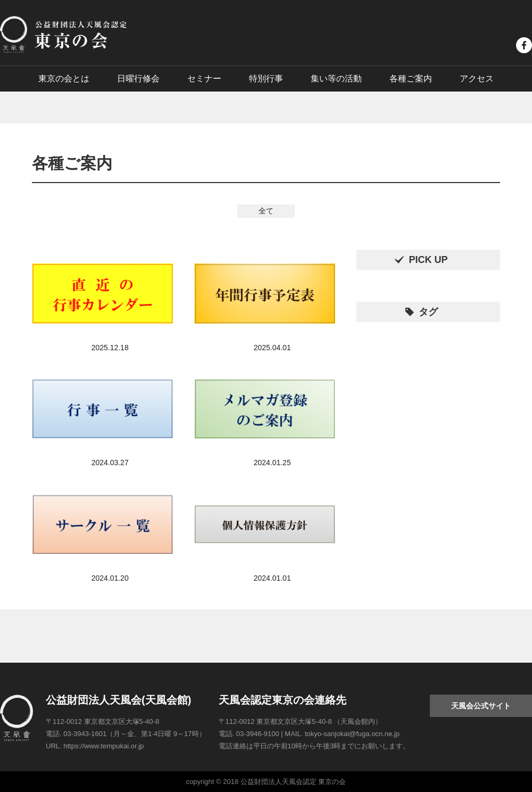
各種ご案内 (411, 79)
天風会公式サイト (481, 706)
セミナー (204, 79)
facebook (524, 45)
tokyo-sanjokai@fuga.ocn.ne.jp (352, 734)
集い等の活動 (336, 79)
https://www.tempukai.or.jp (103, 746)
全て (266, 211)
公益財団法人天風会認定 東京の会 (63, 34)
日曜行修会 (138, 79)
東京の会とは (64, 79)
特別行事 (266, 79)
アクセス (477, 79)
